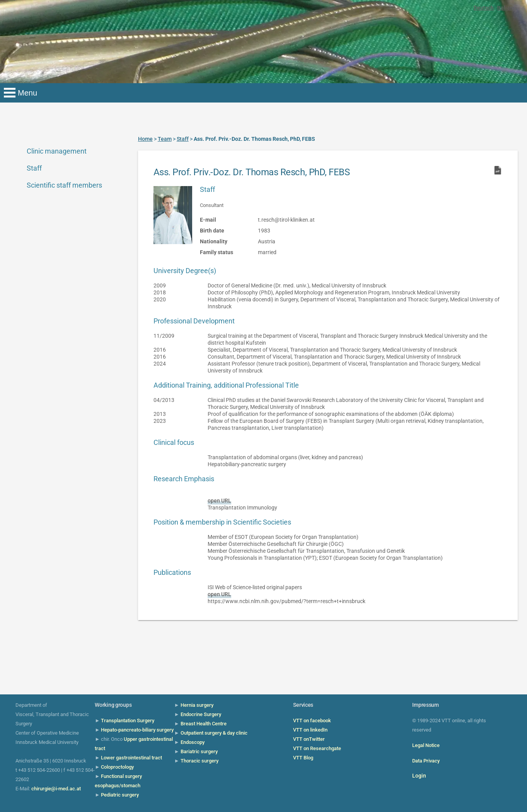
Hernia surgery (197, 705)
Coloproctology (117, 767)
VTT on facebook (312, 721)
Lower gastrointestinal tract (131, 758)
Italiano (507, 8)
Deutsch (484, 8)
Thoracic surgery (200, 761)
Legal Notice (426, 745)
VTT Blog (303, 758)
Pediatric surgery (120, 795)
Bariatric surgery (199, 751)
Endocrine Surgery (201, 714)
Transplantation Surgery (128, 721)
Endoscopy (193, 742)
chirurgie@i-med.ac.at (56, 789)
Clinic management (57, 151)
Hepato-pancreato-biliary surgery (137, 730)
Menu (27, 93)
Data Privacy (426, 761)
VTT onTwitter (309, 739)
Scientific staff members (64, 185)
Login (419, 776)
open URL (219, 501)
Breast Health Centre (204, 724)
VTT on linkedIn (310, 730)
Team (165, 139)
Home (145, 139)
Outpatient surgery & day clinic (214, 733)
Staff (34, 168)
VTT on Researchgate (317, 748)
